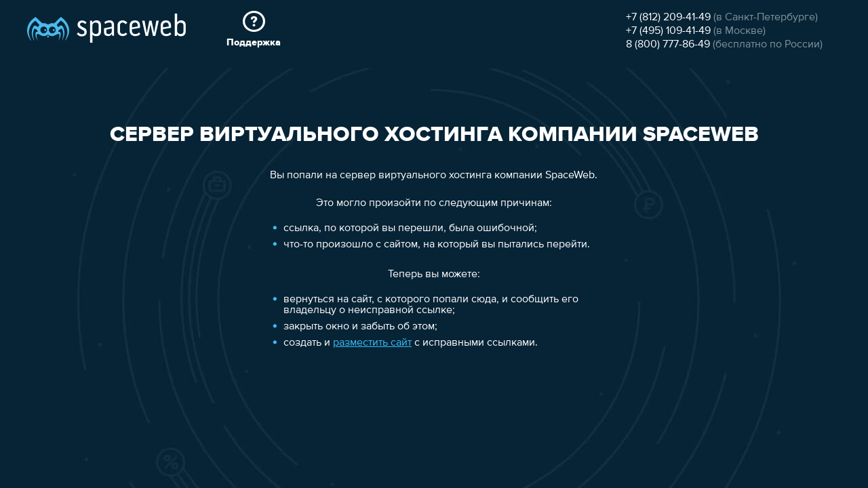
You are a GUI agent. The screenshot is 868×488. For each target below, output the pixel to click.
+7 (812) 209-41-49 (668, 18)
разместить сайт (372, 343)
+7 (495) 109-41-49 (668, 31)
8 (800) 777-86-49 (668, 45)
